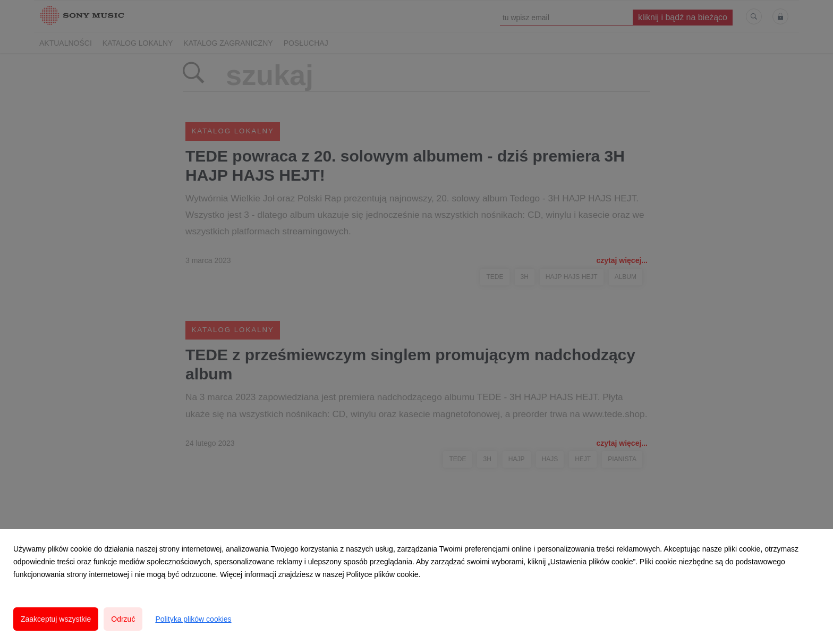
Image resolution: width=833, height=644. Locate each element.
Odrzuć (123, 619)
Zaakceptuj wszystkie (56, 619)
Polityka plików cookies (193, 619)
